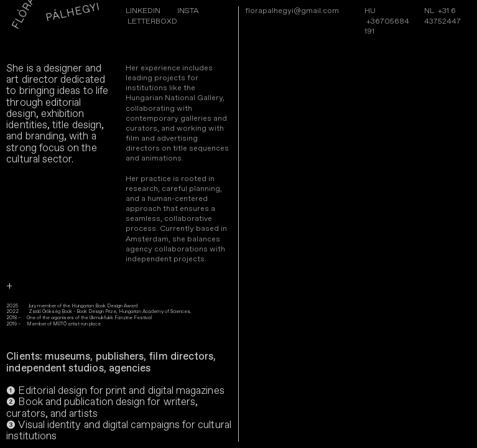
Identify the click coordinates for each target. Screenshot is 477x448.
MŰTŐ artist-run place (77, 324)
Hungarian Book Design (97, 306)
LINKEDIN (143, 11)
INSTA (188, 11)
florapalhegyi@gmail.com (292, 11)
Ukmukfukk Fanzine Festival (120, 318)
